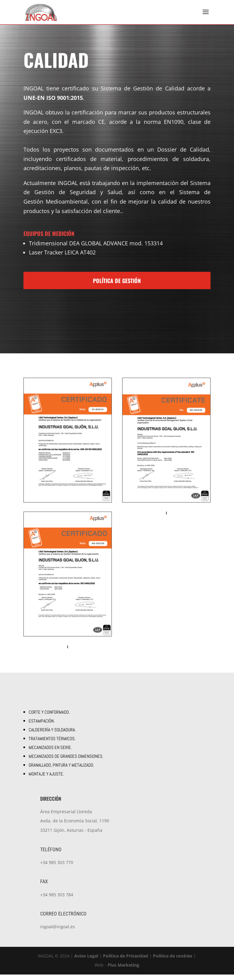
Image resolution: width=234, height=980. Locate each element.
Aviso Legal (86, 961)
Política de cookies (173, 961)
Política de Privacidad (126, 961)
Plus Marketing (123, 970)
